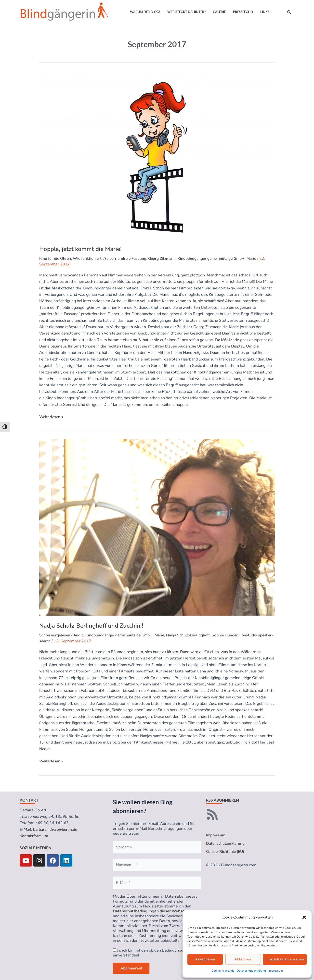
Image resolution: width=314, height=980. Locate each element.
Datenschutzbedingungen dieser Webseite (151, 911)
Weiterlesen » (52, 417)
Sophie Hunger (231, 635)
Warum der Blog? (145, 12)
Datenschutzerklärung (251, 971)
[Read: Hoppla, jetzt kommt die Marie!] (157, 156)
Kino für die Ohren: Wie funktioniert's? (74, 259)
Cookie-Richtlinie (223, 971)
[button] (304, 917)
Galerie (219, 12)
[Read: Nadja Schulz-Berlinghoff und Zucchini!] (157, 527)
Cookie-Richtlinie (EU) (226, 852)
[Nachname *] (157, 865)
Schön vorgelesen (55, 635)
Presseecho (243, 12)
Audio (80, 635)
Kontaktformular (34, 836)
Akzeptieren (205, 959)
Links (265, 12)
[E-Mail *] (157, 883)
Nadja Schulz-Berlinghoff (194, 635)
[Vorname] (157, 847)
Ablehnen (243, 959)
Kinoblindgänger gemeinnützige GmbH (218, 259)
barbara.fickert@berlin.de (56, 830)
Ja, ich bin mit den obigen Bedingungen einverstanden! (149, 953)
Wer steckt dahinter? (186, 12)
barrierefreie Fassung (131, 259)
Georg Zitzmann (166, 259)
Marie (260, 259)
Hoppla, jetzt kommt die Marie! (80, 249)
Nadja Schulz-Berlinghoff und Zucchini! (91, 626)
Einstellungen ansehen (285, 959)
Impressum (276, 971)
